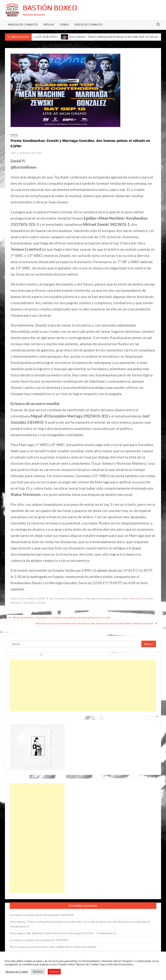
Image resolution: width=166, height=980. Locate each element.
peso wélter (122, 598)
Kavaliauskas (76, 598)
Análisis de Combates (23, 24)
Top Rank (29, 603)
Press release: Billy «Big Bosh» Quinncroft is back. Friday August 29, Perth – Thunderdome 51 (63, 933)
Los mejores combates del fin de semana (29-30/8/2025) (42, 915)
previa (135, 598)
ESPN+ (42, 598)
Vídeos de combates (88, 24)
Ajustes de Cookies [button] (17, 972)
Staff (13, 153)
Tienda (64, 24)
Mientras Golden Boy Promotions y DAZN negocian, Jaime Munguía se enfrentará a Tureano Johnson (94, 623)
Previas (49, 24)
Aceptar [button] (54, 972)
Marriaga (91, 598)
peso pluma (105, 598)
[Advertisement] (83, 686)
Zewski (41, 603)
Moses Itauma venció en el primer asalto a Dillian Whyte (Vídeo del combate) (53, 947)
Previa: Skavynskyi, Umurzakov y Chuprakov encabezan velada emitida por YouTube (62, 618)
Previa (14, 135)
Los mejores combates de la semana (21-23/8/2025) (39, 940)
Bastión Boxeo (50, 8)
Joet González (57, 598)
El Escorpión (28, 598)
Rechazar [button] (38, 972)
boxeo (14, 598)
